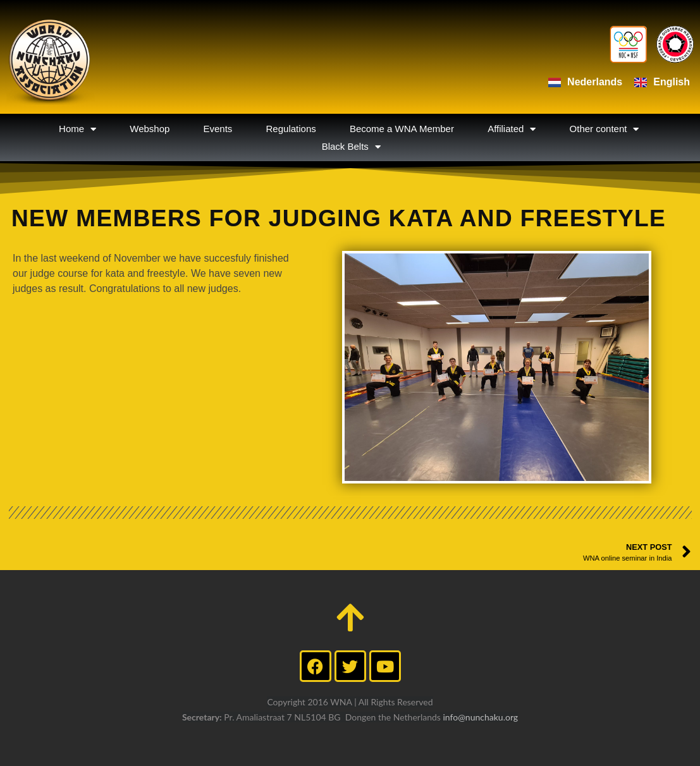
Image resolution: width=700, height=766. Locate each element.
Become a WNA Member (402, 129)
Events (218, 129)
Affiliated (512, 129)
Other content (605, 129)
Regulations (291, 129)
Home (77, 129)
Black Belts (351, 147)
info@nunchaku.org (480, 717)
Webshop (150, 129)
